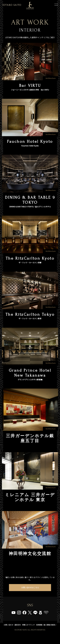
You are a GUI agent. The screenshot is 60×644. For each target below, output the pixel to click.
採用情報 (49, 632)
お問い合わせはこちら (30, 594)
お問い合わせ (13, 632)
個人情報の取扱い (30, 636)
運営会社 (24, 632)
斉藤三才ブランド (36, 632)
